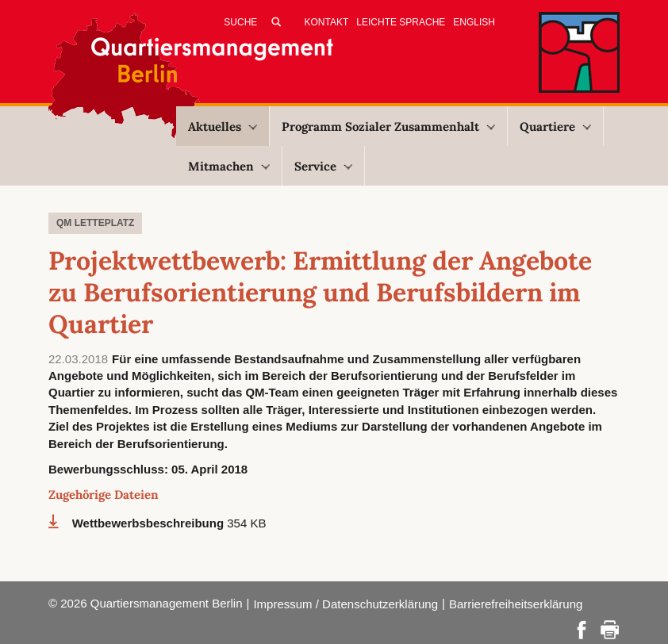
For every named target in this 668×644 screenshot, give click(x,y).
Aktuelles (223, 126)
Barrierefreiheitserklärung (516, 604)
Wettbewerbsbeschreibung (150, 523)
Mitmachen (229, 166)
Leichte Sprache (401, 22)
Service (323, 166)
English (474, 22)
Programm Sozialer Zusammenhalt (388, 126)
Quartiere (555, 126)
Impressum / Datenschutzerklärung (346, 604)
